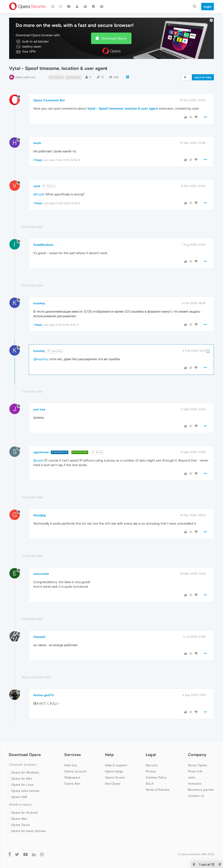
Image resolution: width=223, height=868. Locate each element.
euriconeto (41, 574)
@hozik (49, 186)
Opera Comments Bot (49, 100)
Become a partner (201, 790)
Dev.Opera (113, 784)
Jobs (192, 777)
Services (73, 755)
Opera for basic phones (29, 831)
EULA (150, 784)
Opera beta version (25, 791)
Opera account (75, 771)
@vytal (98, 452)
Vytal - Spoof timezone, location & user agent (123, 108)
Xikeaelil (39, 637)
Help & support (116, 765)
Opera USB (19, 797)
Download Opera (114, 38)
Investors (195, 784)
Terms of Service (158, 790)
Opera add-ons (25, 77)
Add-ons (71, 765)
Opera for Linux (22, 785)
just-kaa (39, 409)
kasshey (39, 303)
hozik (37, 143)
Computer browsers (23, 765)
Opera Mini (19, 819)
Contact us (196, 796)
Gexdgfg (39, 515)
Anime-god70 (43, 695)
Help (109, 755)
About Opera (197, 765)
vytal (37, 186)
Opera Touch (20, 825)
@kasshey (55, 351)
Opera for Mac (22, 778)
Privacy (151, 771)
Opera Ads (72, 784)
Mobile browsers (20, 805)
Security (152, 765)
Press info (195, 771)
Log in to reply (203, 77)
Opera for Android (24, 813)
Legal (151, 755)
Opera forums (115, 777)
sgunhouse (41, 452)
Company (197, 755)
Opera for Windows (25, 772)
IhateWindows (43, 245)
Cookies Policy (156, 777)
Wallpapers (72, 777)
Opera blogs (114, 771)
